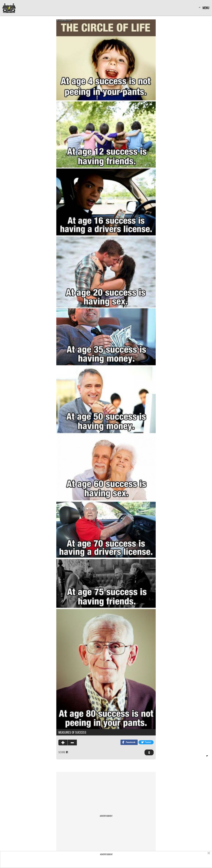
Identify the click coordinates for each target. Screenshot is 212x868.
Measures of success (72, 732)
